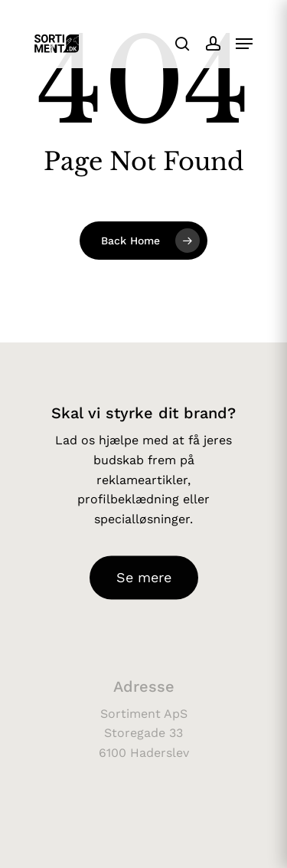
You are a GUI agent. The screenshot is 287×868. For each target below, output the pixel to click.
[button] (244, 44)
